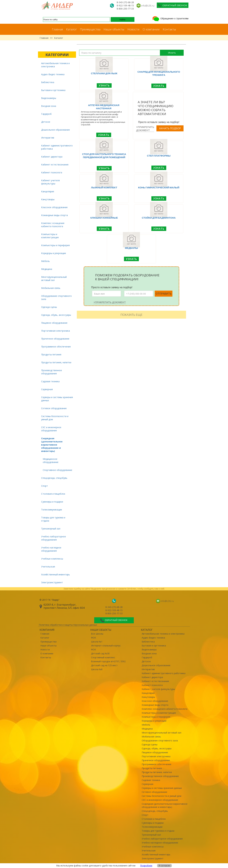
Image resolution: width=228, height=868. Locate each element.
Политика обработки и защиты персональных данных (68, 625)
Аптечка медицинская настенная (104, 107)
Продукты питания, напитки (56, 362)
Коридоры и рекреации (54, 253)
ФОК (93, 638)
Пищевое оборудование (54, 323)
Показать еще (131, 315)
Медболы (131, 248)
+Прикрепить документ (145, 129)
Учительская (48, 567)
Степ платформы (159, 156)
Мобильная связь (51, 288)
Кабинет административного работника (57, 147)
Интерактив (48, 138)
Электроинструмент (52, 582)
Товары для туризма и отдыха (53, 519)
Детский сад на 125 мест (104, 665)
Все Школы (97, 634)
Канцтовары (48, 199)
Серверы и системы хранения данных (57, 399)
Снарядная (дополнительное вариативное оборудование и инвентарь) (52, 445)
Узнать (104, 85)
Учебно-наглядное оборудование (51, 549)
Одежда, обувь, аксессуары (56, 315)
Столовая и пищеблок (53, 494)
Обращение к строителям (170, 18)
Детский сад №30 (100, 653)
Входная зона (49, 106)
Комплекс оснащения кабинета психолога (53, 225)
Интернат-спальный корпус (106, 646)
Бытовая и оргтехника (53, 90)
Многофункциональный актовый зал (54, 278)
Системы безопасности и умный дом (55, 418)
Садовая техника (50, 381)
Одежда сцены (49, 307)
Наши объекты (114, 29)
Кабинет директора (52, 157)
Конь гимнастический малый (159, 187)
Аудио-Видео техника (53, 74)
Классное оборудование (54, 207)
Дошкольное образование (55, 130)
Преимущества (90, 29)
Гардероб (46, 114)
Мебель (45, 261)
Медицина (47, 269)
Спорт (44, 486)
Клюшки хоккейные (104, 218)
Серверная (47, 389)
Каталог (71, 29)
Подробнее (146, 866)
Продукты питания (51, 354)
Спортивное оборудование (57, 470)
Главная (57, 29)
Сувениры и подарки (52, 502)
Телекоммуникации (52, 510)
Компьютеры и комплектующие (50, 236)
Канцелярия (48, 191)
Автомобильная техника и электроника (55, 65)
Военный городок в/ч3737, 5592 (108, 661)
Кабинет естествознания (55, 165)
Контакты (169, 29)
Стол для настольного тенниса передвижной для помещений (104, 156)
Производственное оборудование (52, 372)
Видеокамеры (49, 98)
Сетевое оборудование (54, 408)
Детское (46, 122)
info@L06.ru (148, 6)
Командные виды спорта (54, 215)
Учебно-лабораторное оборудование (54, 538)
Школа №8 (97, 669)
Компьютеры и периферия (55, 245)
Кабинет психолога (52, 172)
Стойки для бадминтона (159, 218)
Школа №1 (97, 642)
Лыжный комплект (104, 187)
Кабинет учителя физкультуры (50, 182)
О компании (151, 29)
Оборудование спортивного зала (56, 297)
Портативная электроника (55, 331)
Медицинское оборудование (51, 461)
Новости (133, 29)
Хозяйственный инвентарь (55, 574)
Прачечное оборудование (55, 339)
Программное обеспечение (56, 347)
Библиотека (48, 82)
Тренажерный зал (51, 529)
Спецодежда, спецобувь (54, 478)
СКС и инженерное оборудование (51, 429)
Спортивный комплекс (103, 657)
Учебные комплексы (52, 559)
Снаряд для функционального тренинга (159, 73)
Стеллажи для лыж (104, 73)
